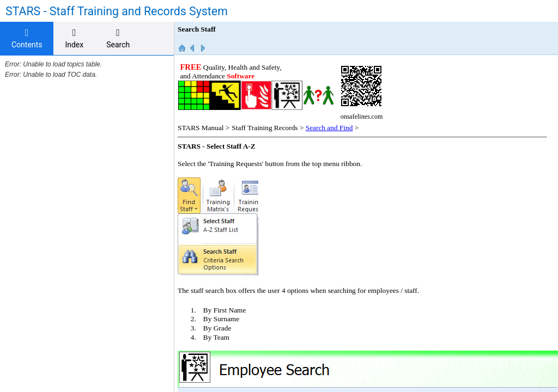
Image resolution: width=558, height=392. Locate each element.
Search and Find (329, 128)
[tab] (27, 39)
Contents (27, 38)
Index (74, 38)
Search (118, 38)
